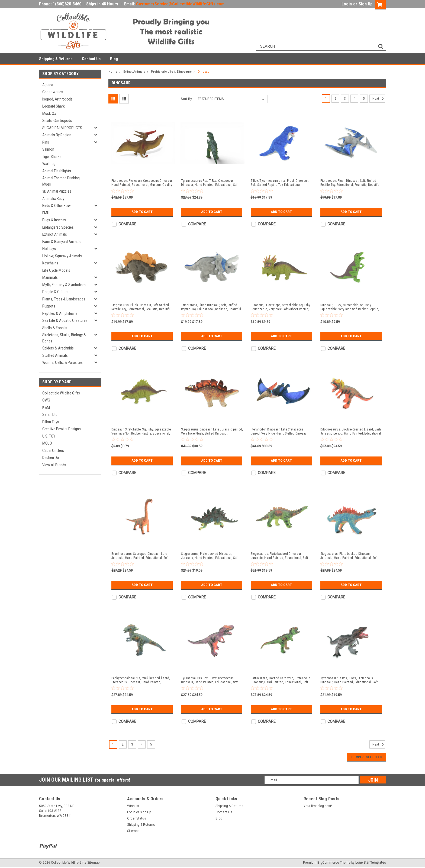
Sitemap (133, 831)
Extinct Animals (55, 234)
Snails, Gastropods (57, 121)
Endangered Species (58, 227)
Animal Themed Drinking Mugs (61, 181)
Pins (46, 142)
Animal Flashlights (57, 171)
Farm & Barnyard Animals (62, 242)
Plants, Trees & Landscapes (64, 299)
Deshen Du (51, 458)
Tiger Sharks (52, 157)
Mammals (50, 277)
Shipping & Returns (56, 59)
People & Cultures (56, 292)
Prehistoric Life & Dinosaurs (171, 72)
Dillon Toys (51, 422)
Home (113, 72)
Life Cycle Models (56, 270)
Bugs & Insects (54, 220)
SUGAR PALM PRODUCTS (62, 128)
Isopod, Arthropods (57, 99)
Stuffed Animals (55, 355)
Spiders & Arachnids (58, 348)
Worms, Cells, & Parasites (62, 362)
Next (379, 99)
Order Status (137, 818)
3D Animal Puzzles (57, 191)
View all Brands (54, 465)
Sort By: (187, 99)
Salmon (48, 149)
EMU (46, 213)
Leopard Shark (54, 106)
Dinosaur (204, 72)
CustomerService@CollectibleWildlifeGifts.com (180, 4)
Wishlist (133, 806)
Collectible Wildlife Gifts (61, 393)
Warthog (49, 164)
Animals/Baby (53, 199)
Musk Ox (49, 114)
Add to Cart (142, 212)
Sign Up (366, 4)
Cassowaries (53, 92)
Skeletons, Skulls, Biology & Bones (64, 338)
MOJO (47, 443)
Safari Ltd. (50, 414)
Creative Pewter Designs (62, 429)
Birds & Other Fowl (57, 206)
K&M (46, 407)
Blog (114, 59)
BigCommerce (328, 863)
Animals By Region (57, 135)
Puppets (49, 306)
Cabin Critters (53, 451)
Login (347, 4)
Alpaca (48, 85)
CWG (46, 400)
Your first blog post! (318, 806)
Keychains (50, 263)
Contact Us (91, 59)
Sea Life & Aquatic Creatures (65, 320)
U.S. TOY (49, 436)
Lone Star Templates (371, 863)
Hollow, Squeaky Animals (62, 256)
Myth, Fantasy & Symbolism (64, 285)
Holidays (49, 249)
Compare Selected (366, 757)
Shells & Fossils (55, 328)
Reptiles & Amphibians (60, 313)
